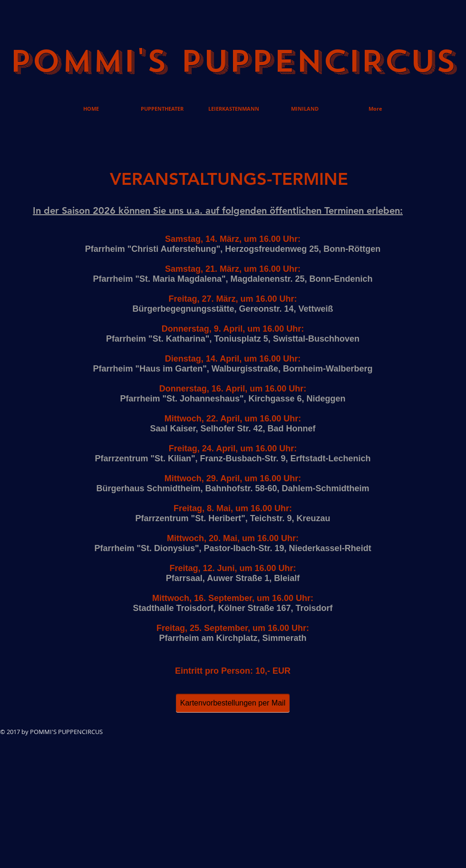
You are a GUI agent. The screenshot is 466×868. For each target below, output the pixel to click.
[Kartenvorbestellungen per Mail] (233, 703)
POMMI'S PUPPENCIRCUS (233, 62)
